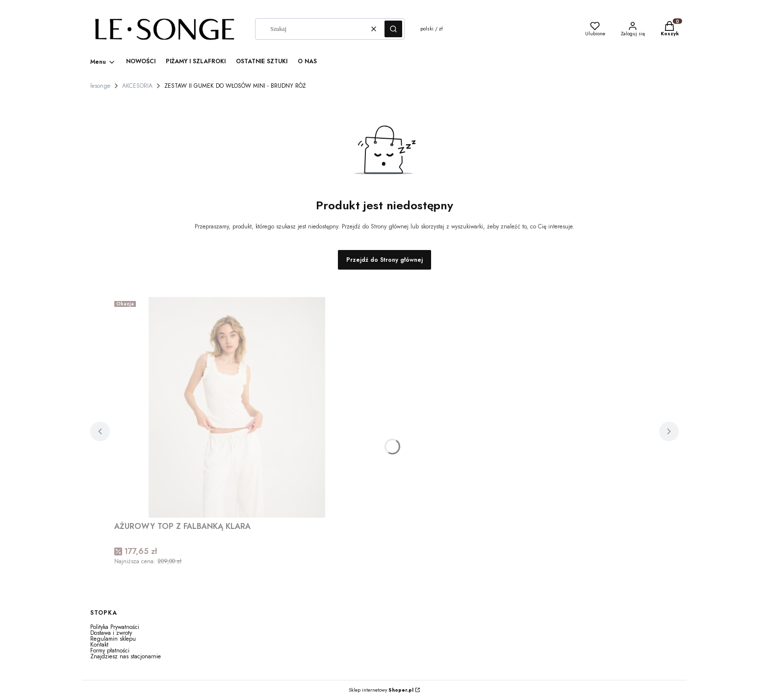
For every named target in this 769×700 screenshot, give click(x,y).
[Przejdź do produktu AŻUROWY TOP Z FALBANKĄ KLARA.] (237, 407)
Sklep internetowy (381, 690)
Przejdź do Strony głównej (384, 260)
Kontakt (99, 645)
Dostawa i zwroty (111, 633)
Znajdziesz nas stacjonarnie (126, 656)
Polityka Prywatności (115, 627)
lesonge (100, 86)
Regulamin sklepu (113, 639)
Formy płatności (110, 650)
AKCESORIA (137, 86)
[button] (393, 29)
